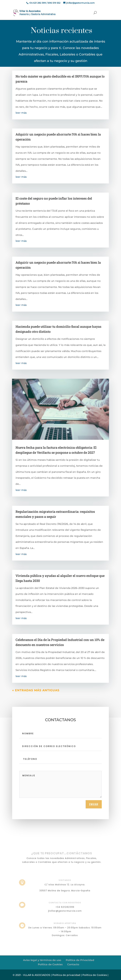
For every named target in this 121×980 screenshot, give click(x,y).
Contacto (73, 964)
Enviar (94, 804)
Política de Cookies (50, 964)
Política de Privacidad (80, 960)
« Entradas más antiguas (36, 690)
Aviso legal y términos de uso (42, 960)
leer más (21, 113)
